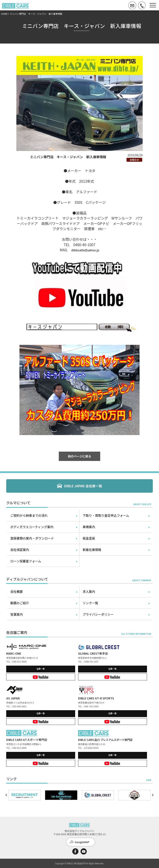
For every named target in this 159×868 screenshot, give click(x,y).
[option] (25, 795)
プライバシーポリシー (98, 614)
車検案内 (89, 527)
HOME (4, 14)
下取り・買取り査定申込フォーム (106, 515)
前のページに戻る (79, 456)
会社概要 (17, 591)
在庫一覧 (41, 669)
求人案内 (89, 591)
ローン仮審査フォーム (26, 561)
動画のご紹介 (20, 603)
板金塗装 (89, 538)
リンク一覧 (90, 603)
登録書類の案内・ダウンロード (32, 538)
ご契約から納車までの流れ (29, 515)
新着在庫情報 (92, 550)
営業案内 (17, 614)
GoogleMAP (82, 842)
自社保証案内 (20, 550)
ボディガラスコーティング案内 (32, 527)
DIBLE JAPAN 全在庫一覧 (83, 486)
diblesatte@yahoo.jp (85, 250)
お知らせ (134, 160)
